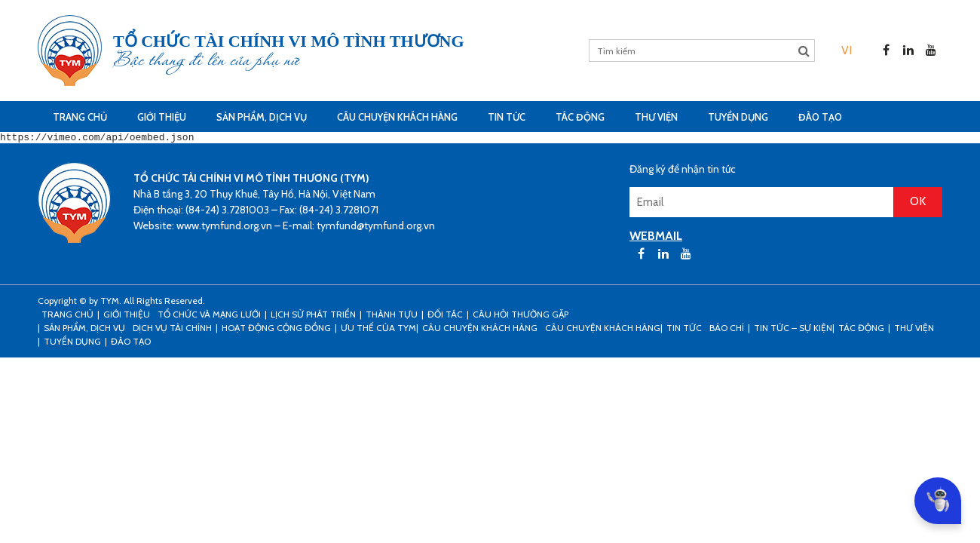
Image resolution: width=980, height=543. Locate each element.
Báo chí (727, 330)
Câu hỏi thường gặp (521, 316)
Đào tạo (820, 117)
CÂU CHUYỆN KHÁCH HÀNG (397, 117)
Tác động (580, 117)
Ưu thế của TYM (378, 330)
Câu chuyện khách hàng (603, 330)
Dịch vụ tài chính (172, 330)
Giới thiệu (162, 117)
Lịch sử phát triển (313, 316)
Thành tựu (392, 316)
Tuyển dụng (738, 117)
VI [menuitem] (847, 50)
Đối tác (445, 316)
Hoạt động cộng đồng (276, 330)
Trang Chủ (80, 117)
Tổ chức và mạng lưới (209, 316)
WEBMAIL (656, 238)
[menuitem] (847, 50)
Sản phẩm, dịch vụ (262, 117)
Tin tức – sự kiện (793, 330)
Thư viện (656, 117)
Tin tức (507, 117)
